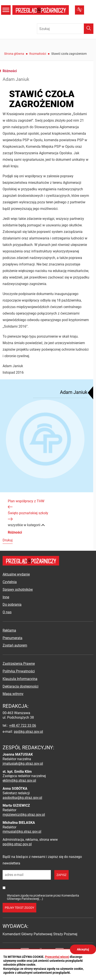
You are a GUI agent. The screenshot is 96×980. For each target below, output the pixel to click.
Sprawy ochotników (18, 589)
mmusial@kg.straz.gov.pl (22, 832)
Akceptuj (83, 949)
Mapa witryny (13, 694)
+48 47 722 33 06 (23, 725)
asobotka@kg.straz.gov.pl (22, 798)
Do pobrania (12, 604)
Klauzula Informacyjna (20, 679)
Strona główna (14, 54)
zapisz (61, 875)
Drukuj (8, 540)
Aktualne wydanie (16, 574)
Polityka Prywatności (19, 671)
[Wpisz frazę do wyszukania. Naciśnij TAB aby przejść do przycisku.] (65, 29)
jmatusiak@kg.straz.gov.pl (23, 764)
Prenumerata (12, 638)
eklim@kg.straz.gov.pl (19, 780)
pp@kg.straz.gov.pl (28, 732)
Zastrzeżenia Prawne (19, 664)
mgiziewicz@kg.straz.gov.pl (24, 815)
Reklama (9, 630)
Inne (6, 597)
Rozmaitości (38, 54)
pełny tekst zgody (19, 908)
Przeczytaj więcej (57, 957)
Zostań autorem (15, 645)
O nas (7, 612)
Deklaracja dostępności (21, 686)
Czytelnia (10, 582)
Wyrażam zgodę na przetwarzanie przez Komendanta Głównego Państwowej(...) (43, 897)
